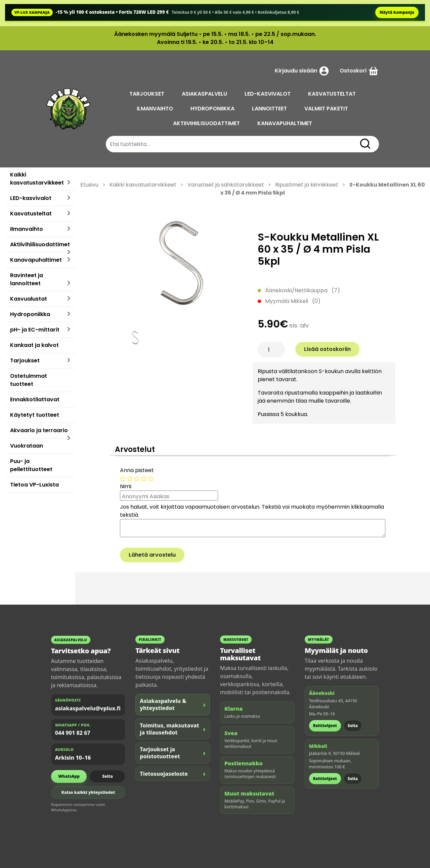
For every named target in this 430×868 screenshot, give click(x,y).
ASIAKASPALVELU (205, 94)
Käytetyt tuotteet (35, 415)
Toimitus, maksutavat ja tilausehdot (173, 729)
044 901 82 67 (73, 733)
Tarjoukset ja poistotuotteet (173, 753)
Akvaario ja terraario (39, 430)
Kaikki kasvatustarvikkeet (37, 179)
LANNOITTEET (270, 109)
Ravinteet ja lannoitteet (27, 279)
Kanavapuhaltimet (36, 260)
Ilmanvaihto (27, 229)
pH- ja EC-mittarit (35, 330)
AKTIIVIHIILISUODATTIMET (207, 123)
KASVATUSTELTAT (333, 94)
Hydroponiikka (30, 314)
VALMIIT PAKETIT (327, 109)
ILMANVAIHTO (156, 109)
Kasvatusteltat (31, 214)
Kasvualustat (29, 299)
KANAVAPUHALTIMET (285, 123)
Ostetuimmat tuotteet (29, 380)
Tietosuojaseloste (173, 774)
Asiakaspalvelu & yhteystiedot (173, 704)
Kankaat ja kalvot (34, 345)
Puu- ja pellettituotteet (31, 465)
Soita (107, 776)
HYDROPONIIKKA (213, 109)
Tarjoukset (25, 361)
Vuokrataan (27, 446)
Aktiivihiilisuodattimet (40, 244)
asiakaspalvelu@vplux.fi (88, 708)
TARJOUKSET (147, 94)
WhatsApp (69, 776)
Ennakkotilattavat (35, 399)
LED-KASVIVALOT (268, 94)
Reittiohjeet (325, 726)
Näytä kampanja (397, 12)
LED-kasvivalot (31, 198)
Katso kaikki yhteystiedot (88, 792)
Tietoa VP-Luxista (34, 485)
